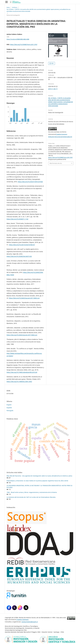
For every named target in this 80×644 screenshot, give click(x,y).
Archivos (15, 7)
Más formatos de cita (56, 163)
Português (10, 411)
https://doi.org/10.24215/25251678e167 (22, 245)
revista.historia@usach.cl (30, 622)
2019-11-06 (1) (53, 89)
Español (9, 408)
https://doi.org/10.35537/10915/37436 (30, 182)
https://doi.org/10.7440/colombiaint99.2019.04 (22, 372)
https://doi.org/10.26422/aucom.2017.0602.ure (24, 298)
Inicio (8, 7)
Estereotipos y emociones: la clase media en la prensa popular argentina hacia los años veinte (37, 481)
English (9, 405)
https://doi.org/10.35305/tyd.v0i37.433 (19, 256)
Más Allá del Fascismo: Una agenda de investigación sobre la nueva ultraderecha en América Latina (39, 476)
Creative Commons (22, 620)
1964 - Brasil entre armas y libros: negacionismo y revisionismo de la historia (32, 492)
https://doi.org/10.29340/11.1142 (17, 219)
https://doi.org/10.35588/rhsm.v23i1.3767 (24, 44)
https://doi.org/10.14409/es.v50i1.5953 (19, 382)
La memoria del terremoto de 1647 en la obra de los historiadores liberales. (31, 497)
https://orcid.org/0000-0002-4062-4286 (18, 39)
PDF (52, 63)
